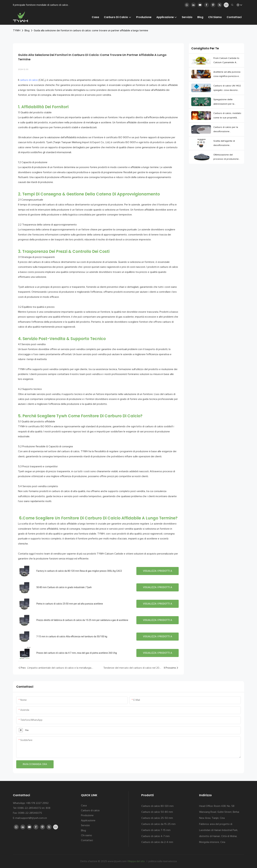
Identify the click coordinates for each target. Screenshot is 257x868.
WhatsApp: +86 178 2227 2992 (31, 803)
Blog (27, 30)
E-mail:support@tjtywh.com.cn (30, 818)
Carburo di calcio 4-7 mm (155, 836)
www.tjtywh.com (117, 861)
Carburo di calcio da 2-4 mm (157, 842)
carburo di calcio (29, 80)
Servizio (85, 825)
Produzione (87, 815)
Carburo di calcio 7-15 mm (156, 830)
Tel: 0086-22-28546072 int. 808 (32, 808)
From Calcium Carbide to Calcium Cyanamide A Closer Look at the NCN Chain (226, 61)
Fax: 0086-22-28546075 (27, 813)
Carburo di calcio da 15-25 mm (158, 824)
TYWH (17, 30)
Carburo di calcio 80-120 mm (157, 806)
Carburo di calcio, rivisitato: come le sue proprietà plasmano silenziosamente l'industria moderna (227, 116)
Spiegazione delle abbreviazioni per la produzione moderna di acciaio (226, 102)
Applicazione (88, 820)
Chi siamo (86, 835)
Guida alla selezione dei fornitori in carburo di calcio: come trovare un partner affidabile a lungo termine (91, 30)
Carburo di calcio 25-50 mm (157, 818)
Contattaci (87, 840)
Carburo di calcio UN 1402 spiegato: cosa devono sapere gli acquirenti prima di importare (227, 88)
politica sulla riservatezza (162, 861)
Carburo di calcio (90, 810)
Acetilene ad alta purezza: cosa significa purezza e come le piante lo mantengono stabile (227, 75)
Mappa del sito (137, 861)
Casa (84, 806)
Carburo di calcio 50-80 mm (157, 812)
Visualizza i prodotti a (158, 571)
